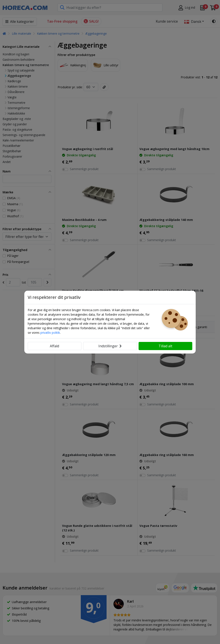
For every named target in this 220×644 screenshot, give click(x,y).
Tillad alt (165, 346)
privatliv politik (50, 333)
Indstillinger (110, 346)
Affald (54, 346)
